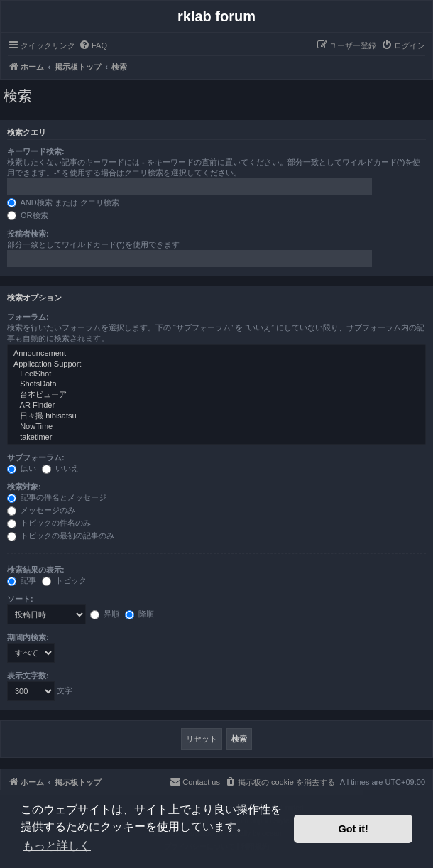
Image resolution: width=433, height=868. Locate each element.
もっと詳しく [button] (57, 846)
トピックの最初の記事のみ (61, 536)
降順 (139, 614)
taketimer (217, 438)
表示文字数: (28, 676)
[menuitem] (93, 45)
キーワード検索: (36, 151)
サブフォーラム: (36, 457)
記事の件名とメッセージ (57, 497)
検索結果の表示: (36, 570)
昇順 (105, 614)
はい (22, 468)
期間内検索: (28, 637)
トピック (64, 580)
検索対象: (24, 487)
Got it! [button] (353, 829)
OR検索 (28, 215)
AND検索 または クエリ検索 (63, 202)
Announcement (217, 354)
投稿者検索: (28, 234)
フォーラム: (28, 317)
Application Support (217, 364)
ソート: (20, 599)
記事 (22, 580)
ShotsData (217, 384)
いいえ (60, 468)
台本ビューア (217, 395)
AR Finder (217, 406)
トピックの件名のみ (49, 523)
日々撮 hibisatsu (217, 416)
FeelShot (217, 374)
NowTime (217, 427)
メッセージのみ (41, 510)
